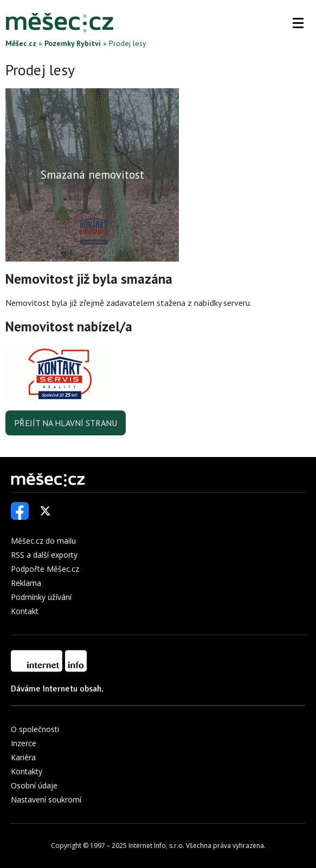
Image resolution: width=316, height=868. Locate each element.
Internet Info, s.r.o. (156, 846)
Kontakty (27, 771)
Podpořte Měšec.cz (45, 569)
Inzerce (24, 743)
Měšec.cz (21, 43)
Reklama (26, 583)
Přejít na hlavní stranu (66, 423)
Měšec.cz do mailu (43, 541)
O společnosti (35, 729)
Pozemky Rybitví (73, 43)
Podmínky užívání (41, 597)
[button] (298, 23)
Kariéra (23, 757)
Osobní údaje (34, 785)
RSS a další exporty (44, 555)
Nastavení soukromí (46, 800)
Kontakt (25, 611)
